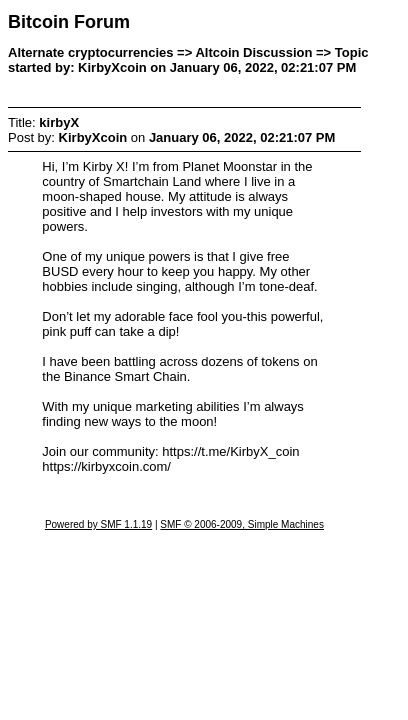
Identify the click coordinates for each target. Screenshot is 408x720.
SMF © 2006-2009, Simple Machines (242, 524)
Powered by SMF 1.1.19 (98, 524)
